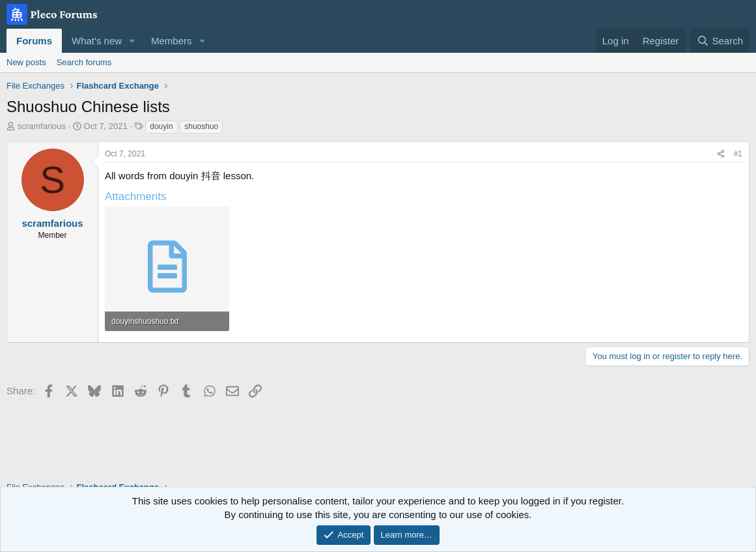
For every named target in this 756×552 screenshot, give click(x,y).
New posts (26, 62)
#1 (738, 154)
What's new (97, 41)
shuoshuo (201, 126)
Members (172, 41)
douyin (161, 126)
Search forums (84, 62)
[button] (132, 41)
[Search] (720, 41)
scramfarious (42, 126)
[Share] (721, 154)
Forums (34, 41)
